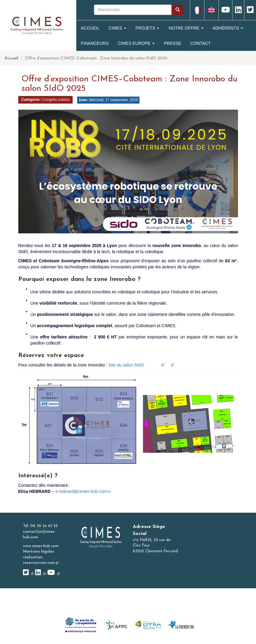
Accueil (90, 28)
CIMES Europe (136, 43)
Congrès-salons (56, 99)
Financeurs (95, 43)
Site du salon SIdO (136, 365)
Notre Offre (186, 28)
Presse (173, 43)
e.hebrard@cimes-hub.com (83, 491)
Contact (201, 43)
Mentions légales (38, 552)
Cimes (117, 28)
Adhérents (228, 28)
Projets (147, 28)
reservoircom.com (41, 563)
